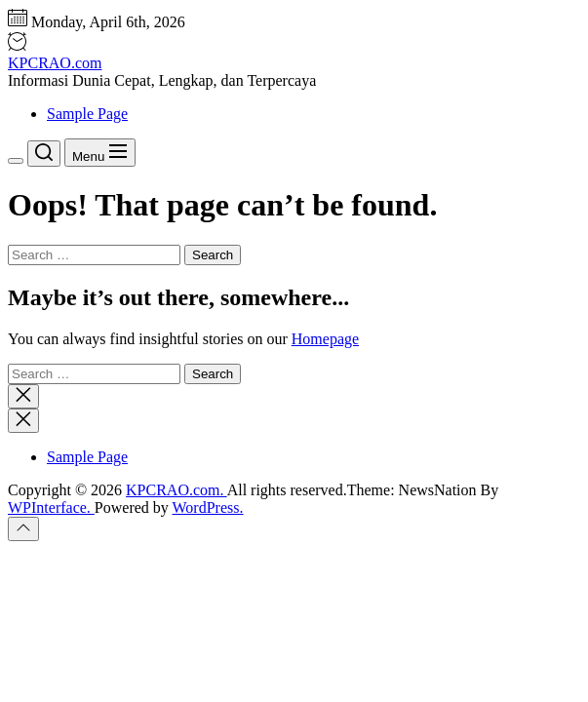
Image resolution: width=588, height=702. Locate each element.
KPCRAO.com (55, 63)
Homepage (325, 339)
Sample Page (87, 114)
